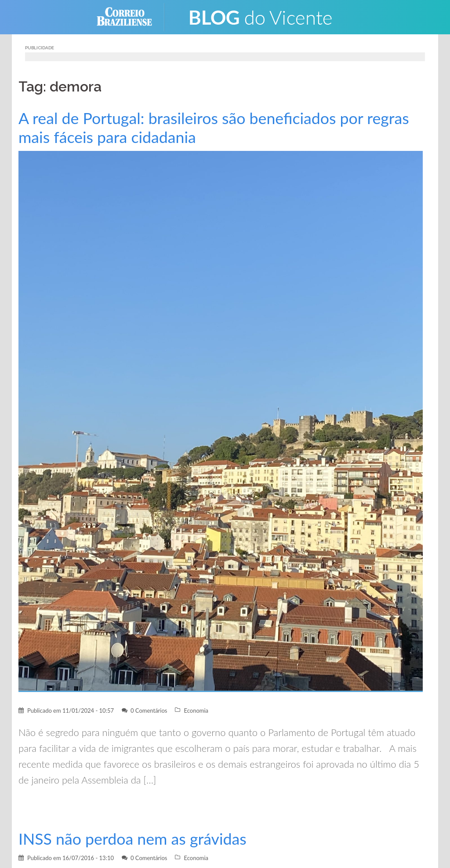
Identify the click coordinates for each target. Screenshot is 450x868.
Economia (196, 711)
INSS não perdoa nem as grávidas (132, 839)
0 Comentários (149, 711)
